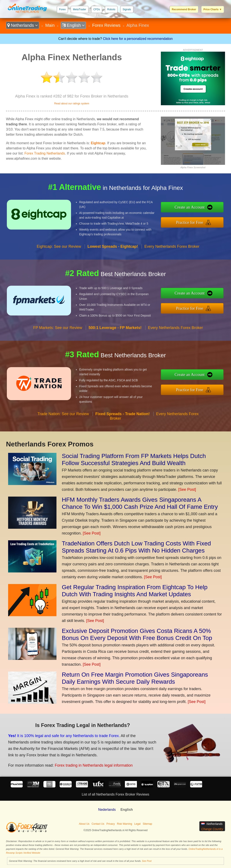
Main (50, 25)
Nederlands (107, 810)
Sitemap (147, 824)
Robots (111, 9)
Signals (127, 9)
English (73, 25)
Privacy (111, 824)
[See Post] (187, 490)
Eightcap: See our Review (59, 246)
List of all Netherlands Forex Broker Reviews (115, 794)
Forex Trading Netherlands (45, 153)
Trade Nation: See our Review (63, 414)
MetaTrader (80, 9)
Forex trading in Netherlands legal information (94, 765)
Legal (137, 824)
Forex (62, 9)
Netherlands (23, 25)
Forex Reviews (106, 25)
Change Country (212, 829)
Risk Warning (125, 824)
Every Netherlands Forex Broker (172, 246)
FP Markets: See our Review (58, 328)
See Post (147, 861)
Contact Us (98, 824)
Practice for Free (190, 222)
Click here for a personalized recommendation (138, 39)
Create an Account (190, 207)
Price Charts (213, 9)
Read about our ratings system (72, 104)
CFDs (97, 9)
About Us (84, 824)
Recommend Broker (184, 9)
